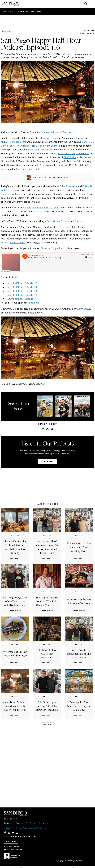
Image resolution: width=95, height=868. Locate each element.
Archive (13, 11)
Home (4, 11)
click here (34, 303)
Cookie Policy (22, 828)
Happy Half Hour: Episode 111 (21, 299)
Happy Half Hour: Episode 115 (21, 283)
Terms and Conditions (37, 828)
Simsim (65, 221)
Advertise (8, 823)
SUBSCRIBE (11, 841)
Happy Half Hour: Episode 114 (21, 287)
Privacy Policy (10, 828)
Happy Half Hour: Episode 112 (21, 295)
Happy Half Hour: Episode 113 (21, 291)
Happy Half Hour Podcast (31, 11)
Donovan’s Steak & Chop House (57, 132)
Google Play (57, 248)
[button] (43, 429)
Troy (48, 138)
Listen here (46, 462)
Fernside (79, 221)
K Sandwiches (52, 221)
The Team (30, 823)
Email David (84, 309)
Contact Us (43, 823)
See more (47, 725)
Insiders (66, 227)
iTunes (44, 248)
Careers (19, 823)
